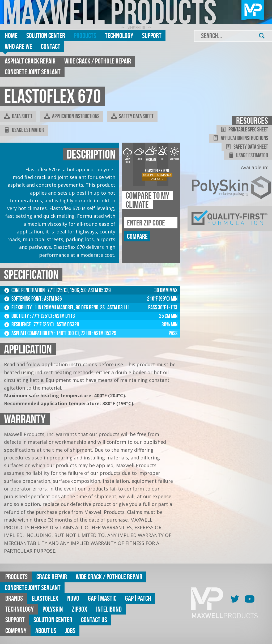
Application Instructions (72, 116)
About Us (46, 631)
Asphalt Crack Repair (30, 61)
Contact (51, 46)
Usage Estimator (24, 130)
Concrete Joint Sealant (33, 72)
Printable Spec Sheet (244, 130)
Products (85, 35)
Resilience (18, 324)
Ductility (17, 316)
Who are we (18, 46)
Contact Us (94, 620)
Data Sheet (18, 116)
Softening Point (23, 299)
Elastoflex (45, 598)
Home (11, 35)
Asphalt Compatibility (29, 333)
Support (152, 35)
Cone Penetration (25, 290)
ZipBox (80, 609)
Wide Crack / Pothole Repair (98, 61)
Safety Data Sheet (132, 116)
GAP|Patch (138, 598)
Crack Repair (52, 577)
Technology (119, 35)
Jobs (70, 631)
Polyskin (53, 609)
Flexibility (18, 307)
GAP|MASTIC (102, 598)
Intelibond (109, 609)
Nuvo (73, 598)
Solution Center (46, 35)
